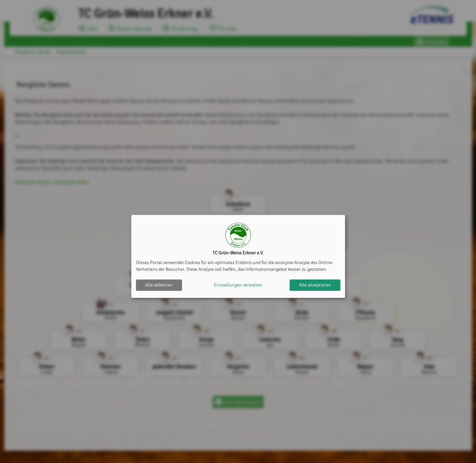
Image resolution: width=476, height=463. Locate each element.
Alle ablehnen (159, 285)
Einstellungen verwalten (238, 285)
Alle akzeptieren (315, 285)
